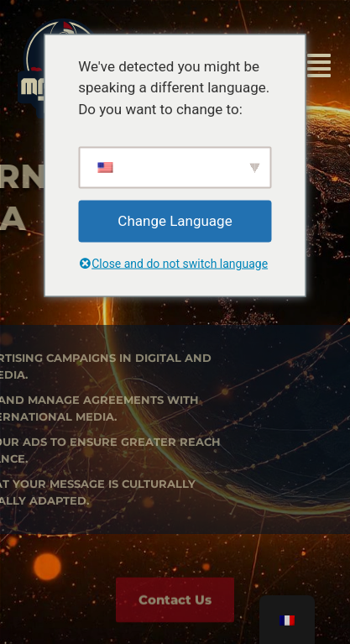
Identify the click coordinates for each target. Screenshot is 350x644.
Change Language (175, 221)
